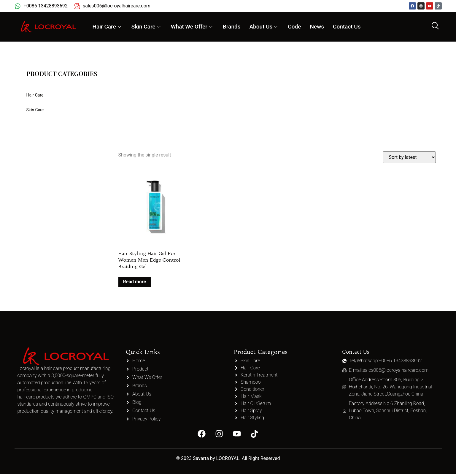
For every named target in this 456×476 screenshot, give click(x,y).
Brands (232, 27)
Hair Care (107, 27)
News (317, 27)
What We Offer (192, 27)
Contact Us (347, 27)
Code (294, 27)
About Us (264, 27)
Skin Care (147, 27)
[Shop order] (409, 157)
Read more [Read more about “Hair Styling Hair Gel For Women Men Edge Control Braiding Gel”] (135, 282)
